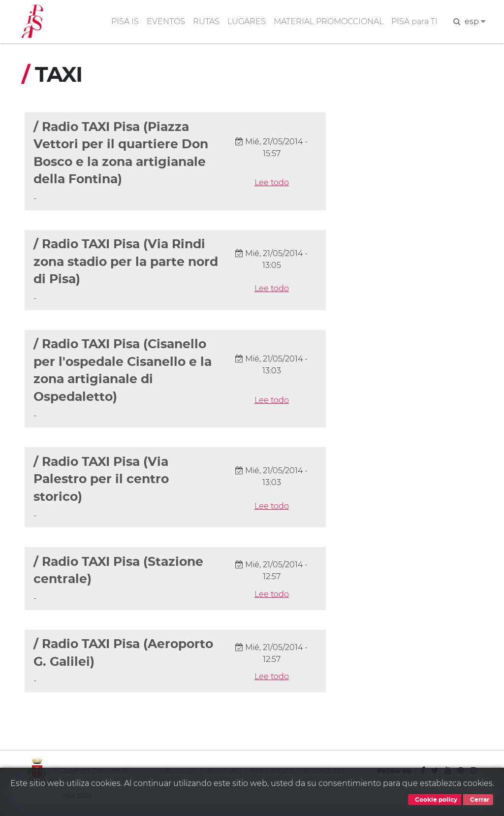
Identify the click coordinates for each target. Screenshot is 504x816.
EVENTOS (166, 21)
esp (475, 21)
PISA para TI (414, 21)
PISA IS (125, 21)
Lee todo (272, 182)
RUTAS (206, 21)
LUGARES (247, 21)
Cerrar (478, 800)
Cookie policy (435, 800)
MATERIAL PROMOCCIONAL (329, 21)
